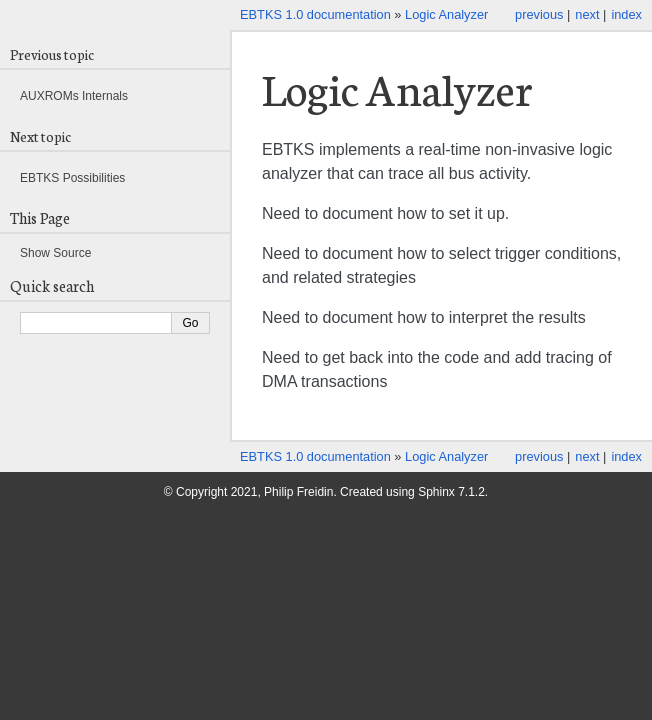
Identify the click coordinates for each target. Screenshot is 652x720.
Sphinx (436, 492)
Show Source (55, 253)
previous (539, 14)
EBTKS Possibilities (72, 178)
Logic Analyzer (446, 14)
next (587, 14)
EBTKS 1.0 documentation (315, 14)
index (626, 14)
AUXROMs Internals (74, 96)
